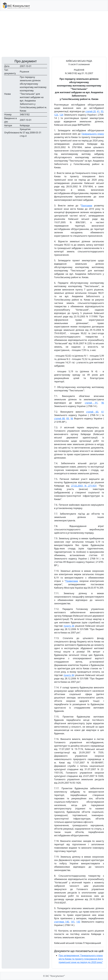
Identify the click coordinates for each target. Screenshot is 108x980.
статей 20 (91, 111)
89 (68, 418)
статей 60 (92, 412)
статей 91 (91, 403)
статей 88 (59, 418)
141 (73, 922)
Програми (87, 206)
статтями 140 (62, 922)
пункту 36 (69, 626)
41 (98, 111)
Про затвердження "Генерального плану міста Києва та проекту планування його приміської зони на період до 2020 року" (81, 959)
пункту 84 (69, 675)
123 (56, 115)
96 (103, 403)
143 (78, 922)
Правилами (72, 581)
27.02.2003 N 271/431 (84, 486)
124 (61, 115)
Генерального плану (93, 134)
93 (102, 111)
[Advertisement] (54, 34)
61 (103, 412)
